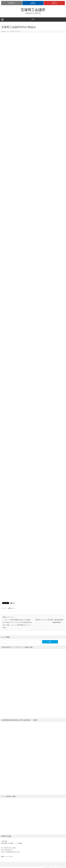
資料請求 (33, 3)
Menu (33, 20)
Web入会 (54, 3)
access (11, 856)
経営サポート (12, 608)
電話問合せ (12, 3)
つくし (8, 31)
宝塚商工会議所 (33, 10)
